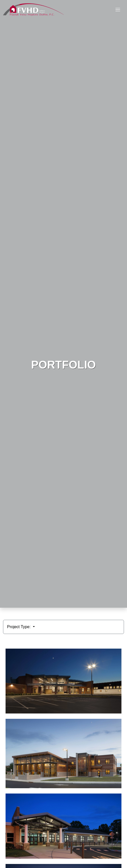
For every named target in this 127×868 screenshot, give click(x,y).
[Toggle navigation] (118, 10)
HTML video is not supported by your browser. (63, 304)
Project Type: (19, 627)
